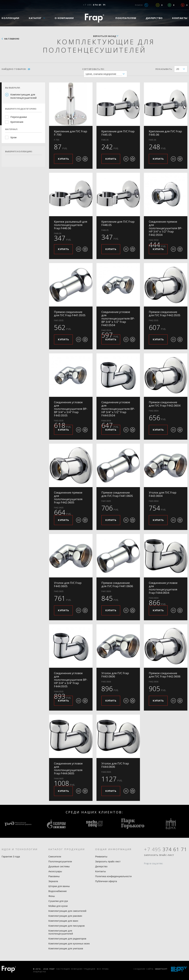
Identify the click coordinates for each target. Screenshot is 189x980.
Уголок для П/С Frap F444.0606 (115, 765)
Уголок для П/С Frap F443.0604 (163, 494)
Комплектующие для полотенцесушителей (23, 96)
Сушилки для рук (58, 901)
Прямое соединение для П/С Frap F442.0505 (165, 314)
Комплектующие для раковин (65, 916)
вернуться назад (105, 36)
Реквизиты (101, 856)
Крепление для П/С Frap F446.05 (118, 223)
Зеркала (53, 881)
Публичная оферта (106, 881)
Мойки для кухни (58, 906)
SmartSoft (161, 969)
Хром (13, 137)
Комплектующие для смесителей (67, 911)
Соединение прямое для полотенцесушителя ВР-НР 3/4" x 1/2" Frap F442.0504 (166, 228)
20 (182, 69)
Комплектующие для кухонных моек (69, 943)
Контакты (101, 871)
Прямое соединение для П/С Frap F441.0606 (117, 584)
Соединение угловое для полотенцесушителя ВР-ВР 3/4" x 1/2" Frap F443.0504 (118, 318)
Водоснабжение (58, 891)
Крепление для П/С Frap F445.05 (118, 133)
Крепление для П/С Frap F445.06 (165, 133)
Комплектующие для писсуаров (67, 926)
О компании (64, 18)
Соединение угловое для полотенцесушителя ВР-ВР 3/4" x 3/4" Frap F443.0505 (71, 409)
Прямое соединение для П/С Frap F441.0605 (117, 494)
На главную (12, 39)
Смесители (55, 856)
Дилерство (154, 18)
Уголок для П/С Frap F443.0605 (68, 584)
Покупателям (126, 18)
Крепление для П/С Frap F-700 (71, 133)
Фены (52, 896)
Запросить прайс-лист (108, 861)
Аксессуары (55, 871)
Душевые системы (59, 866)
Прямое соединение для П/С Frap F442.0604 (165, 404)
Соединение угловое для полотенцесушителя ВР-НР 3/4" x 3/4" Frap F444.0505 (71, 680)
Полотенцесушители (60, 861)
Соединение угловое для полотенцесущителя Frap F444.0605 (68, 768)
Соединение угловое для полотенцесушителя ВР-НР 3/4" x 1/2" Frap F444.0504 (118, 409)
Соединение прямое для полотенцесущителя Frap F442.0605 (68, 497)
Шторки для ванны (59, 886)
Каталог (35, 18)
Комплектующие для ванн (63, 921)
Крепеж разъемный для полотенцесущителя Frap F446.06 (71, 225)
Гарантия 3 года (11, 856)
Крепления (17, 122)
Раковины (54, 876)
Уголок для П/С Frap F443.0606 (115, 675)
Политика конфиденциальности (113, 876)
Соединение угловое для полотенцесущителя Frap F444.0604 (163, 588)
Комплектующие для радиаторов (67, 939)
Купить (63, 159)
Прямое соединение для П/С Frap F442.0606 (165, 675)
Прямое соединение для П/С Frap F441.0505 (70, 314)
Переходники (19, 117)
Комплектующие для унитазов (66, 948)
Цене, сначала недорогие (106, 74)
